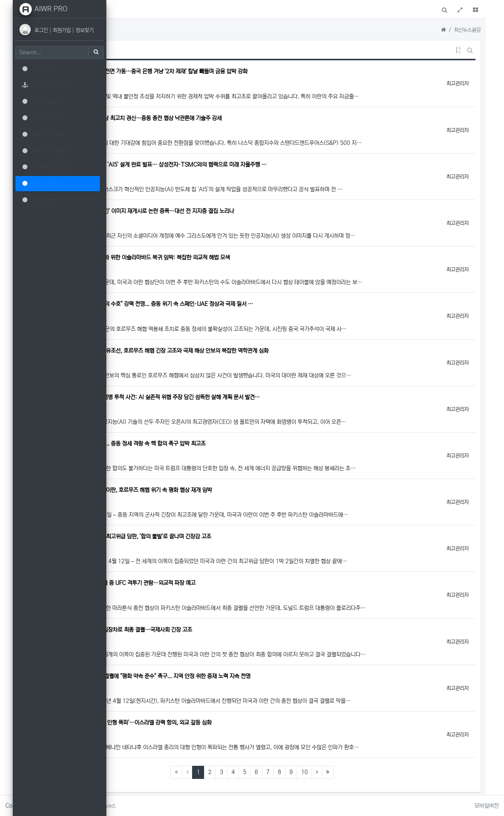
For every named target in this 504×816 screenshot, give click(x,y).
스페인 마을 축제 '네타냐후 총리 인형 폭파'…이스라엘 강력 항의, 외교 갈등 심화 (217, 723)
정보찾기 (90, 30)
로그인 (47, 30)
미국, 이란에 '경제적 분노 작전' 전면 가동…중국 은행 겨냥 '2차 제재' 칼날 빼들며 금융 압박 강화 (235, 71)
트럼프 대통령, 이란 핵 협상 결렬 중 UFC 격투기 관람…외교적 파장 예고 (209, 583)
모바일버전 (487, 806)
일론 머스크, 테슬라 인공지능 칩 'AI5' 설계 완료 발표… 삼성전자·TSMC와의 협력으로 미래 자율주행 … (245, 165)
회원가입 (68, 30)
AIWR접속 (167, 10)
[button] (122, 9)
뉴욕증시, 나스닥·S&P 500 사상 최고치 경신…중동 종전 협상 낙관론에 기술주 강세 (222, 118)
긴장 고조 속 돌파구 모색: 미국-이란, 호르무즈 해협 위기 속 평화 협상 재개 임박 (217, 490)
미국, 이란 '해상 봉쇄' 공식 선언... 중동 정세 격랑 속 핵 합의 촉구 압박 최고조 (214, 444)
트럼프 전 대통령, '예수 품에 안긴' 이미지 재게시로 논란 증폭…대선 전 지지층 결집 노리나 (228, 211)
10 (351, 772)
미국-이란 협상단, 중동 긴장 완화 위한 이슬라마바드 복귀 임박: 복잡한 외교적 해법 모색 (226, 257)
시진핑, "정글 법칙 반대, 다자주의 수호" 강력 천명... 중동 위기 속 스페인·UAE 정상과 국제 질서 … (238, 304)
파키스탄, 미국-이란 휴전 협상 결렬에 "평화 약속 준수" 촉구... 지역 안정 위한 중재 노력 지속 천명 (236, 676)
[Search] (57, 52)
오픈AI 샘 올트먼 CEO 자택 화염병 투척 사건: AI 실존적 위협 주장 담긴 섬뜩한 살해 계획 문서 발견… (241, 397)
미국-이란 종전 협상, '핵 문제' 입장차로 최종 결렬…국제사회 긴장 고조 (207, 630)
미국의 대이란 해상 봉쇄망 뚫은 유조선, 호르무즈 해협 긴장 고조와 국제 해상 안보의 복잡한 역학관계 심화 (245, 351)
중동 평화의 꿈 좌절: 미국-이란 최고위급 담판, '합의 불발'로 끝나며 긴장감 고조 (217, 536)
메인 (140, 10)
